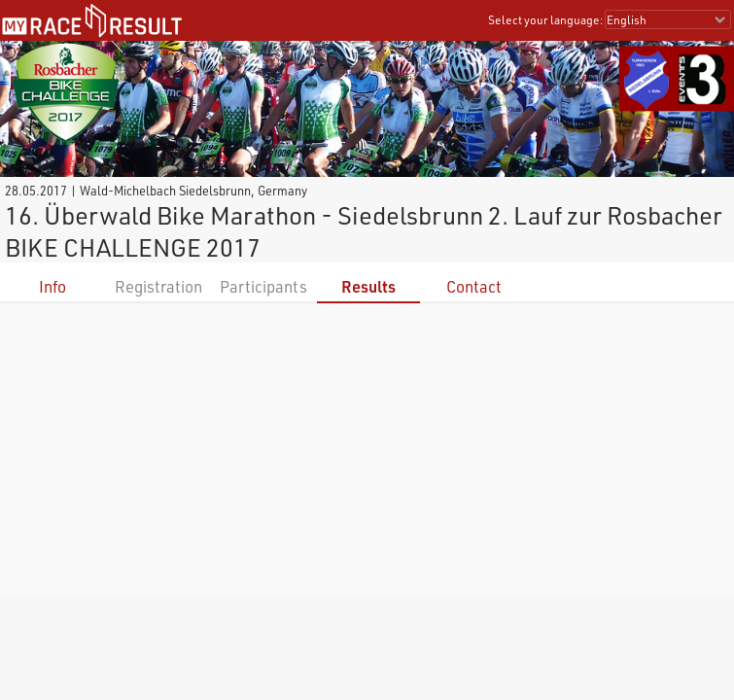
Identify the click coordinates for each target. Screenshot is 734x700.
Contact (474, 286)
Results (368, 286)
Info (52, 286)
